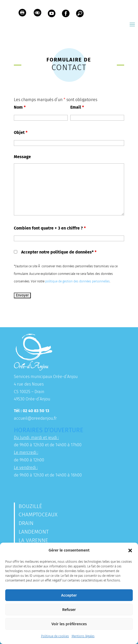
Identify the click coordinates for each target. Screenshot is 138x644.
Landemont (34, 532)
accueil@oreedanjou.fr (35, 418)
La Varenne (33, 540)
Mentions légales (83, 636)
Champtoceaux (38, 515)
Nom (20, 107)
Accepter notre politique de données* (59, 252)
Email (77, 107)
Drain (26, 523)
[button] (130, 550)
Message (22, 157)
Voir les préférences (69, 624)
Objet (21, 132)
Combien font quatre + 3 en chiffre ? (50, 228)
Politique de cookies (55, 636)
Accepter (69, 595)
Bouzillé (30, 506)
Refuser (69, 610)
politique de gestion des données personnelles (77, 281)
